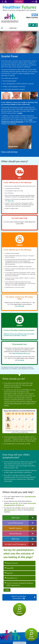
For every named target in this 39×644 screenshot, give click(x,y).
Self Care (15, 517)
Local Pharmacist (15, 523)
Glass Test (10, 201)
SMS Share (19, 2)
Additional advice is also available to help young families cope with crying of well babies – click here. (19, 334)
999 (19, 508)
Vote (7, 590)
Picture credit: (9, 152)
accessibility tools (20, 643)
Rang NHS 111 (11, 578)
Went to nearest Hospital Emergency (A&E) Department (19, 584)
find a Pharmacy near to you (21, 353)
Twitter (33, 25)
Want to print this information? (19, 597)
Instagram (36, 25)
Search (6, 2)
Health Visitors (15, 528)
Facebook (30, 25)
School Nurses (15, 533)
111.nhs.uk (21, 306)
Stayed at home (11, 563)
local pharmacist (30, 496)
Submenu (3, 2)
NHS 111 (21, 505)
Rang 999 (9, 568)
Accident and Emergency (15, 544)
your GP (15, 503)
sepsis (20, 113)
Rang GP (9, 573)
